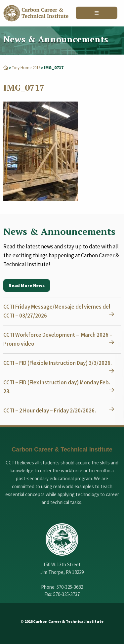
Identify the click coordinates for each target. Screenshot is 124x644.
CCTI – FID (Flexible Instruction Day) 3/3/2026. (58, 363)
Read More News (27, 285)
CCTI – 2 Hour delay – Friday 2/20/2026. (50, 410)
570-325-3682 (70, 587)
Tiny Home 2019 (26, 68)
